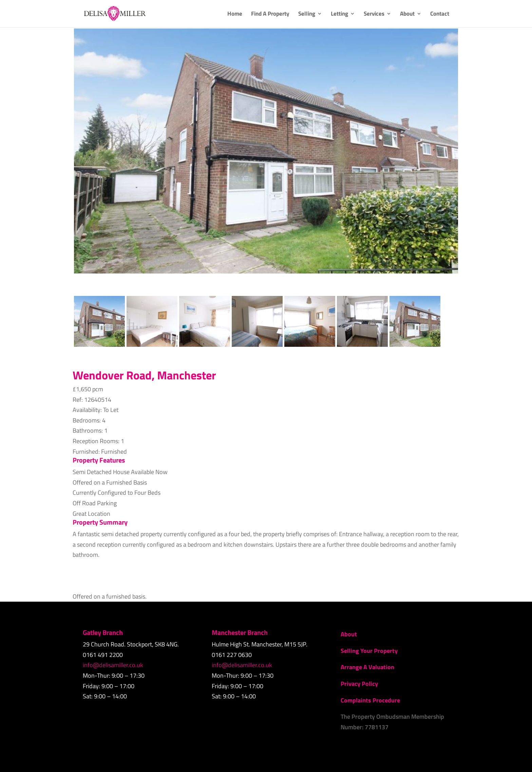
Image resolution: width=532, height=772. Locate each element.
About (407, 15)
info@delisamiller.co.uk (113, 665)
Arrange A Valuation (367, 667)
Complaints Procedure (370, 700)
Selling (307, 15)
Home (235, 15)
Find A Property (270, 15)
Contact (440, 15)
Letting (339, 15)
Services (374, 15)
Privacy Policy (359, 684)
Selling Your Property (369, 651)
